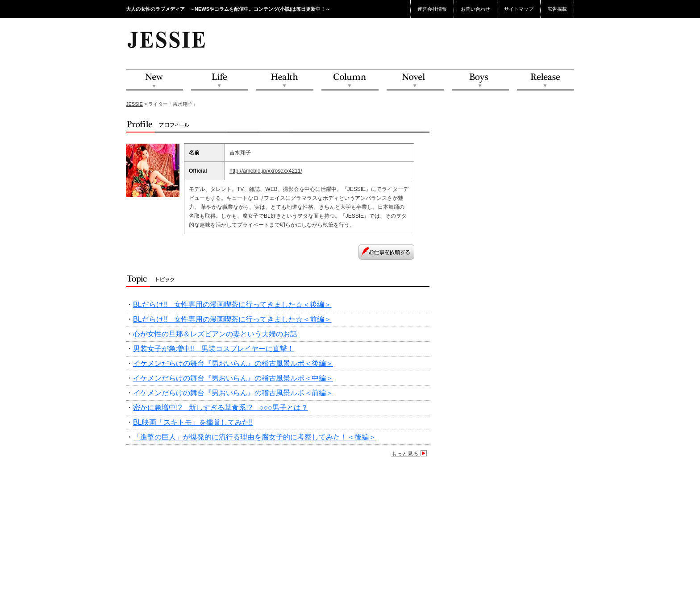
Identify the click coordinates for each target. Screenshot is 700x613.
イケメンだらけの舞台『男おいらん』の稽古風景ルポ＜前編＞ (233, 393)
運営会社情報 (432, 9)
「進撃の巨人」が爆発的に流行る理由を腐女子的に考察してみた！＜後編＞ (254, 437)
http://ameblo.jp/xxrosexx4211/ (266, 171)
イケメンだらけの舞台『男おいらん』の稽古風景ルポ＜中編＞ (233, 378)
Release (546, 80)
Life (220, 80)
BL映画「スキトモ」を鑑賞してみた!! (193, 422)
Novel (415, 80)
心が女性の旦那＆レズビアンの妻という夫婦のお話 (215, 334)
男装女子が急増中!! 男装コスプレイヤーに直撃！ (214, 349)
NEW (154, 80)
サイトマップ (519, 9)
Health (285, 80)
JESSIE (134, 104)
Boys (480, 80)
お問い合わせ (475, 9)
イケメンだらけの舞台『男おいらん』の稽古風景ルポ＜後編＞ (233, 363)
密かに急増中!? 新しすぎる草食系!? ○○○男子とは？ (221, 408)
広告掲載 (557, 9)
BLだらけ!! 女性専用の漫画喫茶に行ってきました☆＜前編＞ (232, 319)
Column (350, 80)
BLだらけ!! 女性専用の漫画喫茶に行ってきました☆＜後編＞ (232, 304)
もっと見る (410, 454)
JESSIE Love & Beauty (167, 39)
